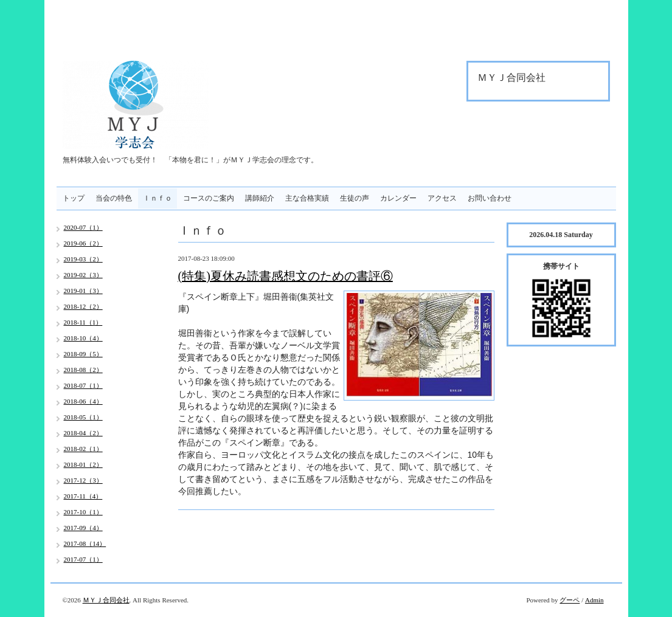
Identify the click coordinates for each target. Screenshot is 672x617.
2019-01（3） (83, 291)
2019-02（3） (83, 275)
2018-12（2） (83, 306)
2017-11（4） (83, 496)
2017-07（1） (83, 559)
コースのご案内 (209, 198)
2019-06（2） (83, 243)
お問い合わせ (490, 198)
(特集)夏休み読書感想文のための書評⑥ (286, 276)
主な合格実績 (307, 198)
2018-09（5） (83, 354)
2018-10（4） (83, 338)
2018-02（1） (83, 449)
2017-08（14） (85, 543)
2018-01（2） (83, 464)
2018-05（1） (83, 417)
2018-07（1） (83, 385)
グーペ (570, 600)
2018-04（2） (83, 433)
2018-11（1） (83, 322)
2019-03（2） (83, 259)
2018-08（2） (83, 370)
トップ (74, 198)
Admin (594, 600)
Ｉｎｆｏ (158, 198)
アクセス (442, 198)
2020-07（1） (83, 227)
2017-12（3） (83, 480)
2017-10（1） (83, 512)
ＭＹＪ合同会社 (106, 600)
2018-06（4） (83, 401)
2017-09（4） (83, 528)
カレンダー (398, 198)
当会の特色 (114, 198)
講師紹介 (260, 198)
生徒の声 (355, 198)
